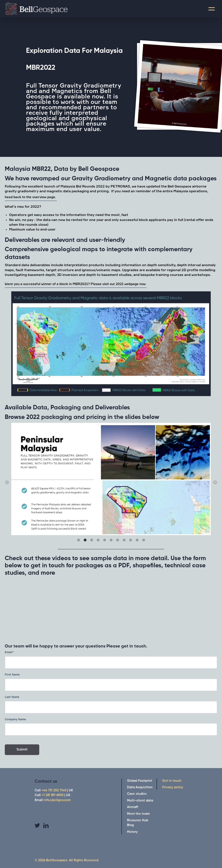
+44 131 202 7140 (54, 790)
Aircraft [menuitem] (133, 807)
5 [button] (104, 540)
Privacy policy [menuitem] (173, 787)
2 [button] (85, 540)
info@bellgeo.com (57, 800)
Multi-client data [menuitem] (140, 801)
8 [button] (124, 540)
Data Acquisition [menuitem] (140, 787)
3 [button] (91, 540)
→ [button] (215, 483)
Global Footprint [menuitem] (140, 781)
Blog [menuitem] (130, 825)
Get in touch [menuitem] (172, 781)
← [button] (7, 483)
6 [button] (111, 540)
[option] (111, 344)
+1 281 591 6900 (53, 795)
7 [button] (118, 540)
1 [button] (78, 540)
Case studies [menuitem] (137, 794)
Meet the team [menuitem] (138, 814)
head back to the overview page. (31, 197)
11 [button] (144, 540)
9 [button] (131, 540)
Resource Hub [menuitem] (138, 820)
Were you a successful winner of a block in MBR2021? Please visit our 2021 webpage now (76, 284)
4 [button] (98, 540)
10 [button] (137, 540)
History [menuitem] (132, 832)
